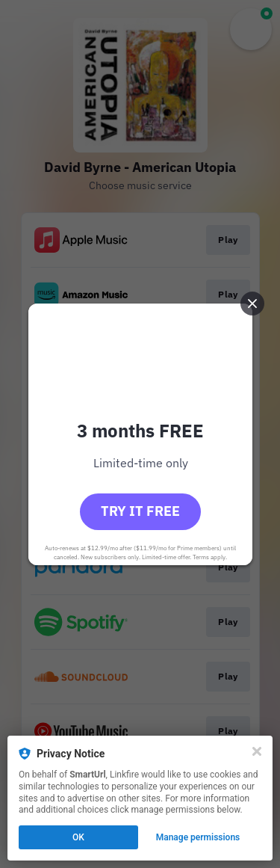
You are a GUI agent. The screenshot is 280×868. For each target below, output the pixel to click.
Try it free (140, 511)
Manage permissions (198, 837)
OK (78, 837)
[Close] (257, 751)
